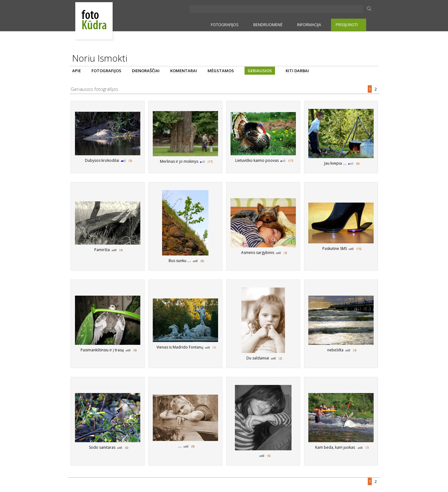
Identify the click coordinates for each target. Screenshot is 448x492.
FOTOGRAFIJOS (225, 25)
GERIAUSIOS (260, 71)
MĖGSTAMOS (221, 71)
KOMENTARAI (184, 71)
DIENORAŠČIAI (146, 71)
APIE (77, 71)
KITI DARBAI (297, 71)
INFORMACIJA (309, 25)
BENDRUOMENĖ (268, 25)
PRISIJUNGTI (347, 25)
